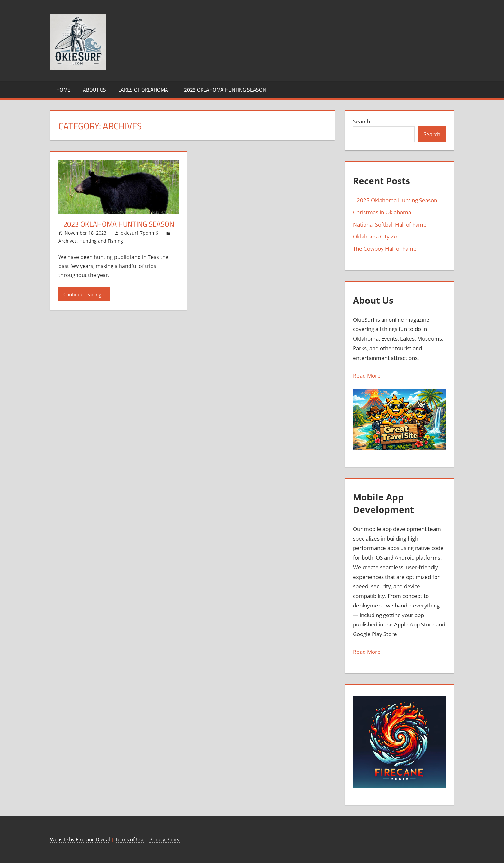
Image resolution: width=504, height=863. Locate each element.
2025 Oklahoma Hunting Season (223, 90)
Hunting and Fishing (101, 241)
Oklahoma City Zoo (377, 236)
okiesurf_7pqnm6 (139, 233)
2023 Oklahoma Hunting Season (116, 224)
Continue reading (82, 294)
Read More (367, 376)
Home (63, 90)
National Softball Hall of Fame (390, 225)
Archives (68, 241)
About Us (94, 90)
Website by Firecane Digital (80, 839)
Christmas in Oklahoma (382, 212)
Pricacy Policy (165, 839)
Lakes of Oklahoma (143, 90)
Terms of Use (130, 839)
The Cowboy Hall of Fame (385, 249)
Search (361, 121)
